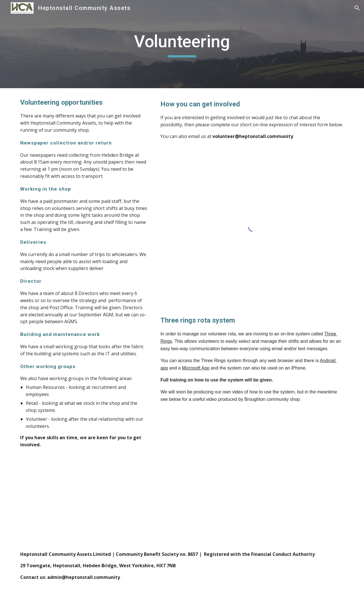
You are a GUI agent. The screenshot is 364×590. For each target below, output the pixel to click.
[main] (182, 44)
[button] (357, 8)
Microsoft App (196, 368)
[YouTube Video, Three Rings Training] (252, 471)
